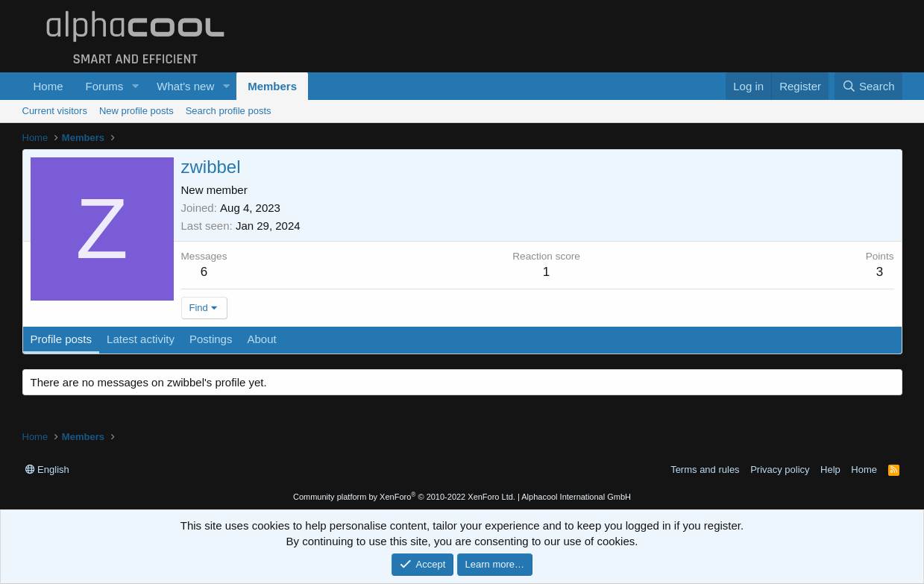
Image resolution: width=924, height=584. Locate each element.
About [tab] (261, 339)
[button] (135, 86)
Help (830, 470)
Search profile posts (229, 111)
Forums (105, 86)
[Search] (868, 86)
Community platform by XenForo (404, 497)
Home (48, 86)
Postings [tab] (211, 339)
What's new (185, 86)
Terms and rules (705, 470)
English (47, 470)
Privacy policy (780, 470)
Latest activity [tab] (141, 339)
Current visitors (55, 111)
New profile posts (136, 111)
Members (272, 86)
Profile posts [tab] (62, 339)
